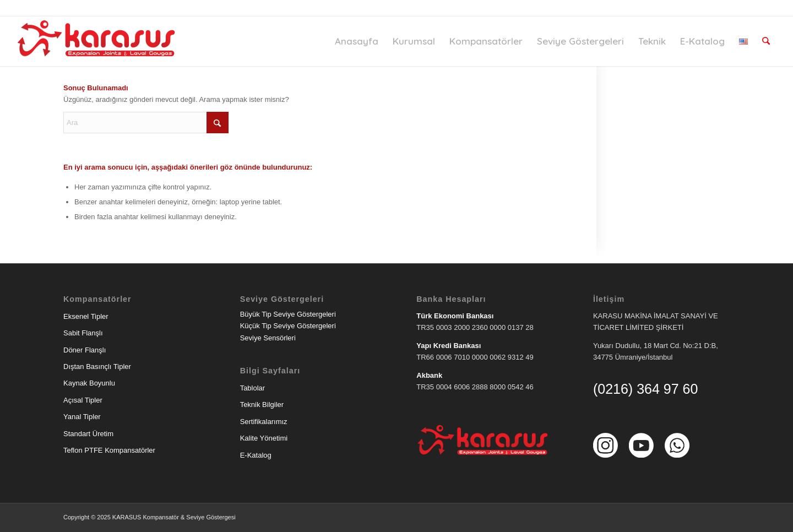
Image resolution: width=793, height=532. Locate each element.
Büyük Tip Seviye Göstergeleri (288, 314)
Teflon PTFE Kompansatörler (109, 450)
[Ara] (766, 41)
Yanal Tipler (82, 417)
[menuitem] (357, 41)
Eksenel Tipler (86, 316)
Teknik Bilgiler (262, 405)
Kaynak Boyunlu (89, 383)
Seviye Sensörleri (268, 338)
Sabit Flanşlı (83, 333)
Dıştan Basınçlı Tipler (97, 367)
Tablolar (253, 388)
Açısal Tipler (83, 400)
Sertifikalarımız (264, 422)
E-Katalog (256, 455)
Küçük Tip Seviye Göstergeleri (288, 326)
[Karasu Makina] (99, 41)
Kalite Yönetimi (264, 438)
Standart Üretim (88, 434)
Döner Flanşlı (85, 350)
